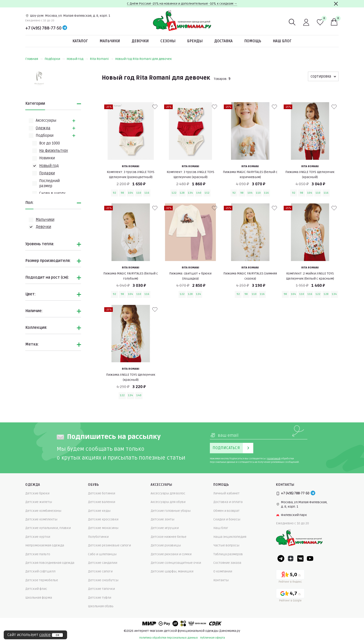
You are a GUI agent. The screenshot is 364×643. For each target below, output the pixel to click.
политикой (274, 459)
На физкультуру (54, 151)
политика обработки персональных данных (169, 638)
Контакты (221, 580)
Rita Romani (102, 59)
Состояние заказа (227, 563)
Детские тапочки (101, 589)
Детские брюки (37, 493)
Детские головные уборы (171, 511)
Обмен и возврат (226, 511)
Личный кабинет (226, 493)
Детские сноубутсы (103, 580)
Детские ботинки (102, 493)
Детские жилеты (39, 502)
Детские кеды (99, 511)
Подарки (47, 173)
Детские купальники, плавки (48, 528)
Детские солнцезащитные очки (176, 563)
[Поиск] (292, 22)
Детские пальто (38, 554)
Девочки (140, 41)
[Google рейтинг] (290, 596)
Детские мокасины (103, 528)
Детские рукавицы (166, 545)
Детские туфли (100, 598)
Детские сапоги (100, 571)
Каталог (80, 41)
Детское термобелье (42, 580)
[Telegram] (65, 28)
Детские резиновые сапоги (109, 545)
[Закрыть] (336, 4)
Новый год (77, 59)
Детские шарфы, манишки (172, 571)
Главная (34, 59)
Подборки (55, 59)
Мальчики (110, 41)
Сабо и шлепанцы (102, 554)
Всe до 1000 (50, 143)
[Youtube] (310, 558)
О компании (223, 571)
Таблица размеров (228, 554)
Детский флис (36, 589)
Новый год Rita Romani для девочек (143, 59)
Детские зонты (162, 519)
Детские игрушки (165, 528)
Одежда (43, 128)
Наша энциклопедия (230, 537)
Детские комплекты (41, 519)
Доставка (223, 41)
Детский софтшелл (40, 571)
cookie (45, 635)
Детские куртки (38, 537)
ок (57, 635)
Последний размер (49, 183)
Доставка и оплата (228, 502)
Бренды (195, 41)
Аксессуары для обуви (168, 502)
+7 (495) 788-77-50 (43, 28)
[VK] (300, 558)
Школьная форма (39, 598)
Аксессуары (46, 121)
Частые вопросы (226, 545)
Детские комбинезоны (43, 511)
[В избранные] (155, 107)
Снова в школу (52, 193)
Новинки (47, 158)
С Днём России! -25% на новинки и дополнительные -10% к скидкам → (182, 4)
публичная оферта (213, 638)
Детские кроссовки (103, 519)
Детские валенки (102, 502)
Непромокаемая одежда (45, 545)
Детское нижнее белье (169, 537)
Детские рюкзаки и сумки (171, 554)
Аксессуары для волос (168, 493)
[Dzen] (291, 558)
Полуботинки (98, 537)
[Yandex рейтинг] (290, 577)
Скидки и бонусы (227, 519)
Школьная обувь (101, 606)
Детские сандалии (103, 563)
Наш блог (282, 41)
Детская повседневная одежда (50, 563)
